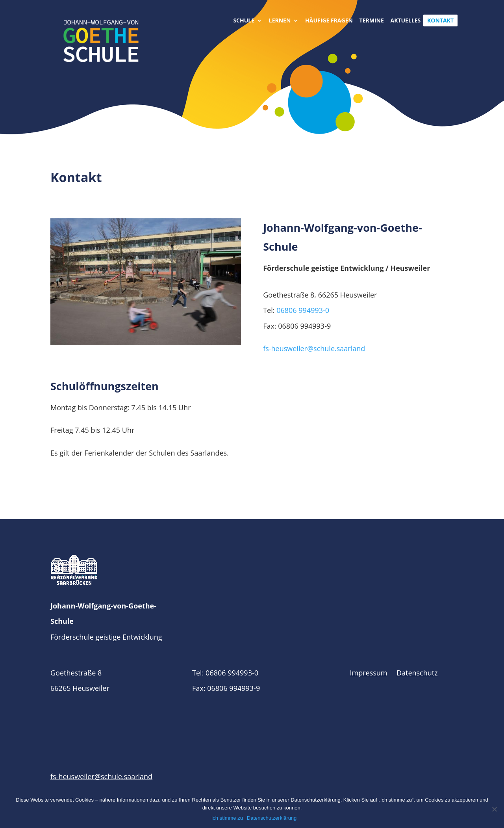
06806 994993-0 (303, 310)
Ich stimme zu (227, 818)
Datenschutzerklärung (272, 818)
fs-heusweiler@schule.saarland (314, 348)
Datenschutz (417, 673)
